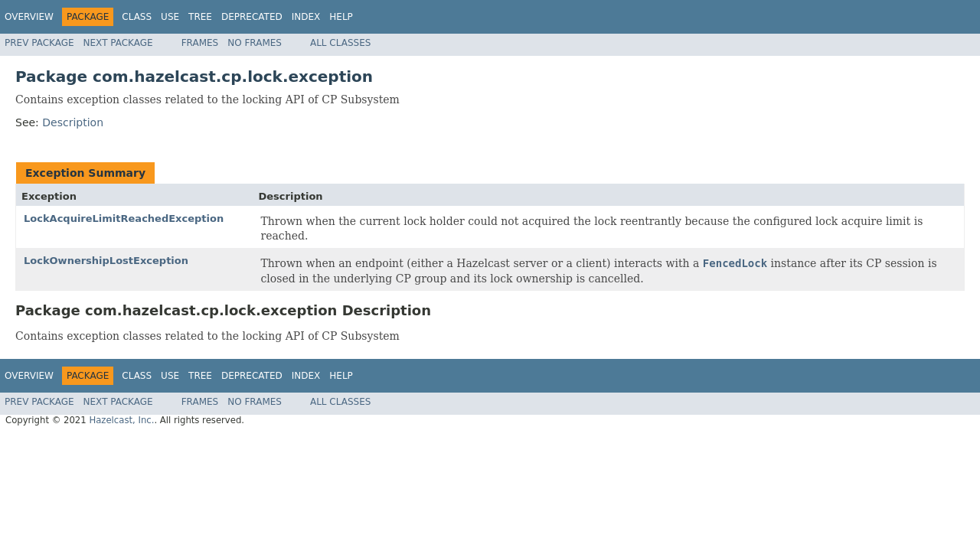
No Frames (255, 43)
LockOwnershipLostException (106, 261)
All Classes (340, 43)
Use (170, 17)
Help (341, 17)
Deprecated (252, 17)
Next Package (118, 43)
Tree (200, 17)
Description (73, 122)
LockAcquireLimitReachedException (124, 218)
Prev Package (39, 43)
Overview (29, 17)
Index (306, 17)
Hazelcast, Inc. (121, 420)
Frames (200, 43)
